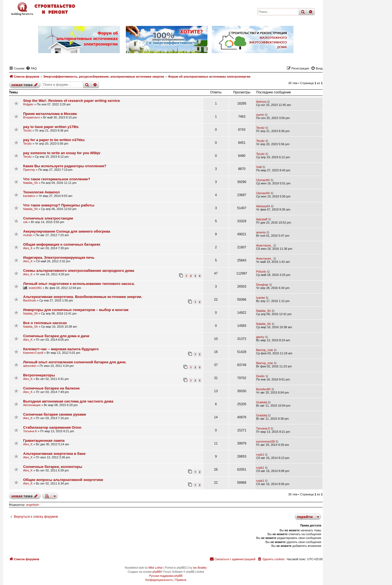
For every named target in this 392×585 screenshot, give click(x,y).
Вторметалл (31, 117)
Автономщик (32, 405)
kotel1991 (35, 288)
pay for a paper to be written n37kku (54, 140)
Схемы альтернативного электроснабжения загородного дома (79, 271)
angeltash (33, 505)
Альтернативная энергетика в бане (54, 454)
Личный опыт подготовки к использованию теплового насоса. (79, 284)
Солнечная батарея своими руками (55, 414)
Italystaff (262, 219)
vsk (25, 222)
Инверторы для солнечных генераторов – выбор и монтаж (76, 310)
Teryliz (27, 130)
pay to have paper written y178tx (51, 127)
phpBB (157, 572)
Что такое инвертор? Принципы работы (59, 205)
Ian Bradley (200, 568)
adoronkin (30, 366)
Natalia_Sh (30, 183)
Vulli (259, 167)
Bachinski (30, 300)
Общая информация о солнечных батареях (62, 244)
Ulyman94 (263, 180)
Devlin (260, 376)
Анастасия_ (264, 245)
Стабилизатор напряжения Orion (52, 427)
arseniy (261, 232)
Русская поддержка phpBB (166, 576)
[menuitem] (31, 68)
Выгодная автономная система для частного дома (68, 401)
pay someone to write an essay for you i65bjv (62, 153)
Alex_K (28, 248)
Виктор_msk (265, 350)
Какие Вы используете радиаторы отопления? (65, 166)
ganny (260, 337)
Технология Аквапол (41, 192)
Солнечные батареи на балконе (51, 388)
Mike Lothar (155, 568)
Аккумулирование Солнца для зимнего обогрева (67, 231)
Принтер (29, 170)
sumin (260, 115)
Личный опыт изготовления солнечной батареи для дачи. (75, 362)
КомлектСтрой (33, 353)
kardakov (29, 196)
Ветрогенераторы (39, 375)
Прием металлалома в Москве (50, 114)
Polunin (261, 272)
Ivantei (261, 298)
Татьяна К (30, 431)
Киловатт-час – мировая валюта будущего (61, 349)
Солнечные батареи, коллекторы (53, 467)
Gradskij (262, 402)
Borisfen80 (263, 389)
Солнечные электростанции (48, 218)
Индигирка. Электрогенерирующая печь (59, 258)
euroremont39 (266, 441)
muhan (28, 235)
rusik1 (260, 455)
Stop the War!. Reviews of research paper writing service (72, 101)
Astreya (261, 102)
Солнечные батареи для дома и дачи (56, 336)
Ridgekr (28, 104)
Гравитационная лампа (44, 441)
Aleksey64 (263, 206)
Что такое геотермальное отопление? (57, 179)
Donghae (262, 285)
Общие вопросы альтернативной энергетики (63, 480)
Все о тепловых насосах (45, 323)
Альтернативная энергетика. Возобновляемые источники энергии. (83, 297)
